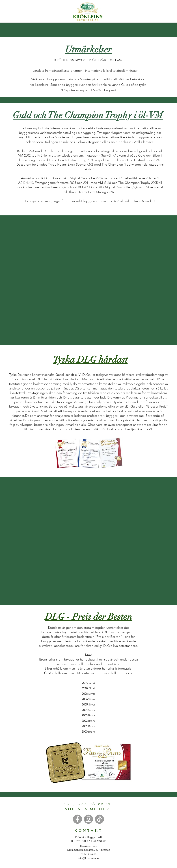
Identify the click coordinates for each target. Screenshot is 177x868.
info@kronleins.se (89, 858)
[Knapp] (77, 819)
